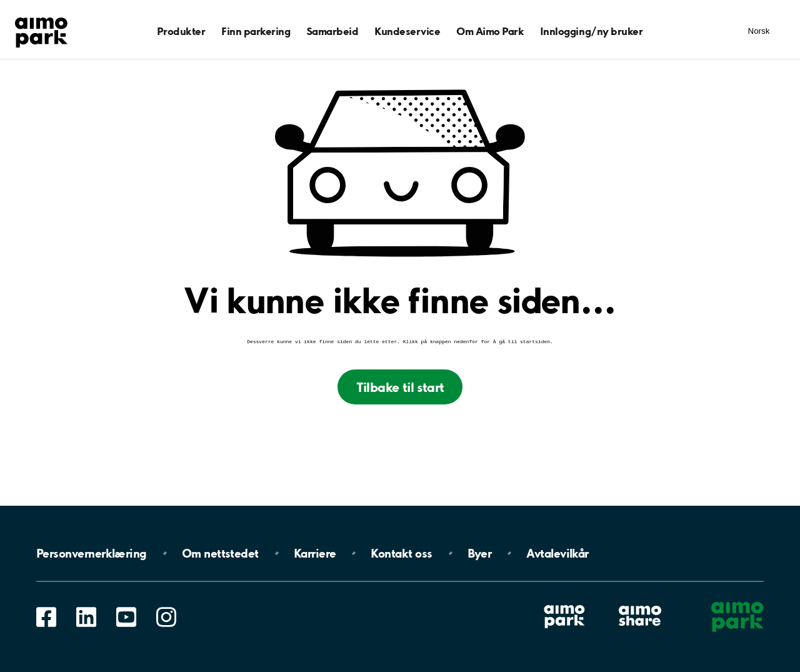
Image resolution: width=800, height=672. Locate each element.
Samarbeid (332, 31)
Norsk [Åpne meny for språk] (759, 31)
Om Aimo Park (490, 31)
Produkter (181, 31)
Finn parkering (256, 31)
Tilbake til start (400, 388)
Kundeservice (407, 31)
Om (220, 553)
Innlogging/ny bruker (591, 31)
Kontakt (401, 553)
